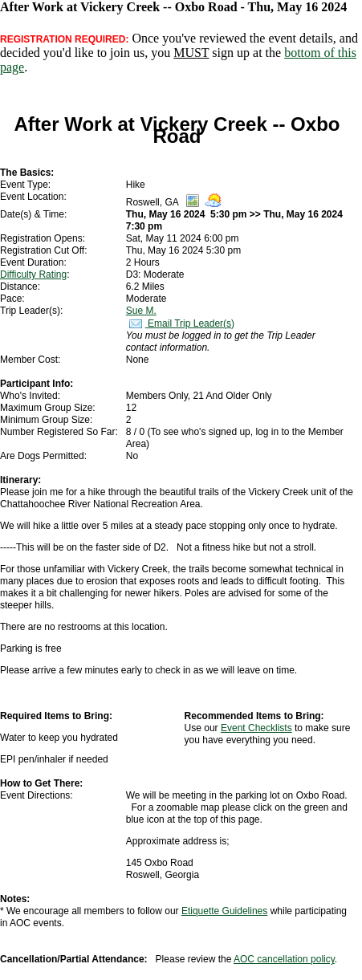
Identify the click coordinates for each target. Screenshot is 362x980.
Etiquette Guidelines (224, 911)
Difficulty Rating (33, 274)
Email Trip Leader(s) (180, 323)
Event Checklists (256, 728)
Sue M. (141, 311)
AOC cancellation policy (284, 959)
